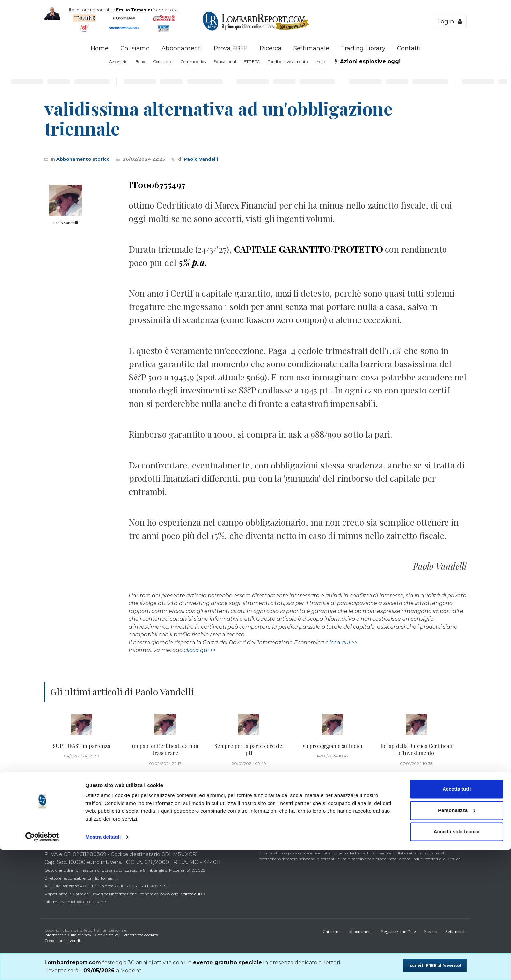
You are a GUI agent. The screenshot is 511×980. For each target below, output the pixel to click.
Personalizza (457, 940)
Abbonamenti (182, 48)
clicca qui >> (341, 642)
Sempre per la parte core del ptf (249, 749)
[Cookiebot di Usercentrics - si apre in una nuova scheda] (42, 967)
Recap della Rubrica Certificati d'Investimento (416, 749)
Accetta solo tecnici (457, 962)
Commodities (193, 61)
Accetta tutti (457, 919)
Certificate (163, 61)
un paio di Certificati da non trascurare (165, 749)
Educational (225, 61)
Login (450, 21)
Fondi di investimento (288, 61)
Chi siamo (135, 48)
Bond (140, 61)
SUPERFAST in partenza (81, 746)
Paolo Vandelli (201, 159)
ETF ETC (252, 61)
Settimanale (311, 48)
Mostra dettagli (103, 967)
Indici (321, 61)
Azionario (118, 61)
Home (100, 48)
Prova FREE (231, 48)
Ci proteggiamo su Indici (333, 746)
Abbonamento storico (83, 159)
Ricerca (271, 48)
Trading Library (363, 48)
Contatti (409, 48)
